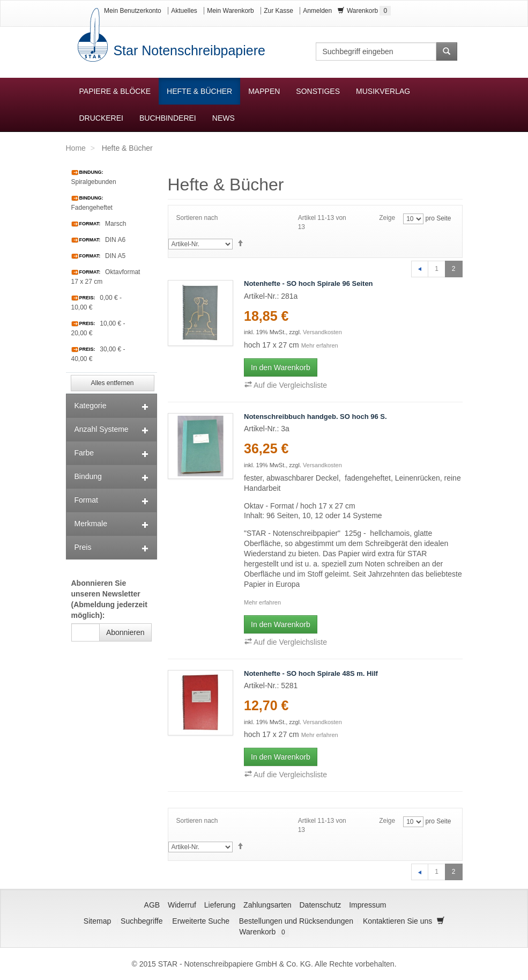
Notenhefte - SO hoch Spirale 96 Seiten (308, 283)
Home (76, 148)
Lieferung (220, 905)
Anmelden (317, 11)
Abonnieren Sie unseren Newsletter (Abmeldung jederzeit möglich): (109, 599)
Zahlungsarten (267, 905)
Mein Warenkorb (230, 11)
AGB (152, 905)
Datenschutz (321, 905)
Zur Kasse (278, 11)
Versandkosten (322, 332)
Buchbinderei (168, 118)
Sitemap (97, 921)
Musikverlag (383, 91)
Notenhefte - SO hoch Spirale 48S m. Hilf (311, 673)
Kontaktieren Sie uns (397, 921)
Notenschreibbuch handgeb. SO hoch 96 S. (315, 417)
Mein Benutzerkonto (133, 11)
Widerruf (182, 905)
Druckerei (101, 118)
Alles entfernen (112, 383)
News (224, 118)
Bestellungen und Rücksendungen (296, 921)
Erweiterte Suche (201, 921)
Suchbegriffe (142, 921)
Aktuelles (184, 11)
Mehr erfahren (320, 345)
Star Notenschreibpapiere (188, 50)
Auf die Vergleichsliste (286, 385)
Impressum (367, 905)
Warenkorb (365, 11)
